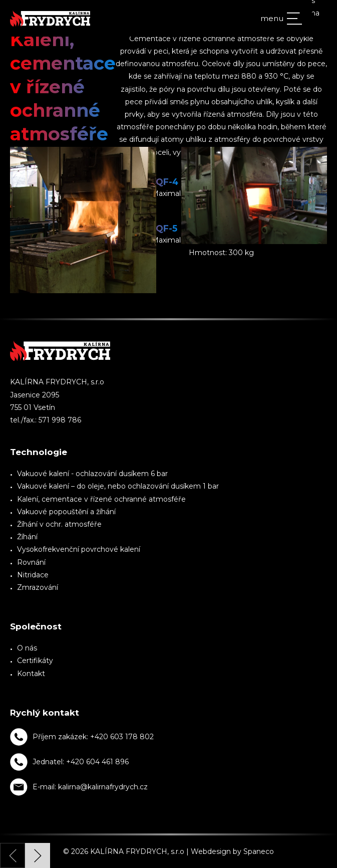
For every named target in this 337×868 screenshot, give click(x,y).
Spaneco (259, 851)
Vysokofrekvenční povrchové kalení (79, 549)
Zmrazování (38, 587)
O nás (27, 648)
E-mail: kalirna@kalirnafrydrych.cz (90, 787)
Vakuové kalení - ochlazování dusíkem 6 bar (92, 474)
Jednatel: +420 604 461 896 (81, 762)
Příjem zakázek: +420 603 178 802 (93, 737)
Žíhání (27, 537)
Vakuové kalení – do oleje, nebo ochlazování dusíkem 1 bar (118, 486)
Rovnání (31, 562)
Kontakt (31, 674)
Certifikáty (35, 661)
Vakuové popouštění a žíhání (66, 512)
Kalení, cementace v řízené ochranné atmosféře (101, 499)
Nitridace (33, 575)
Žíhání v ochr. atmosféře (59, 524)
